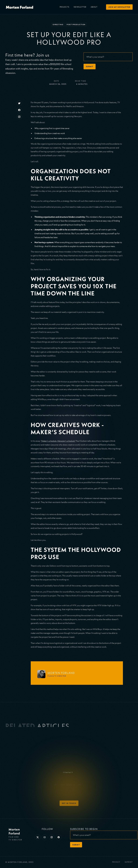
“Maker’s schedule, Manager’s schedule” (58, 441)
